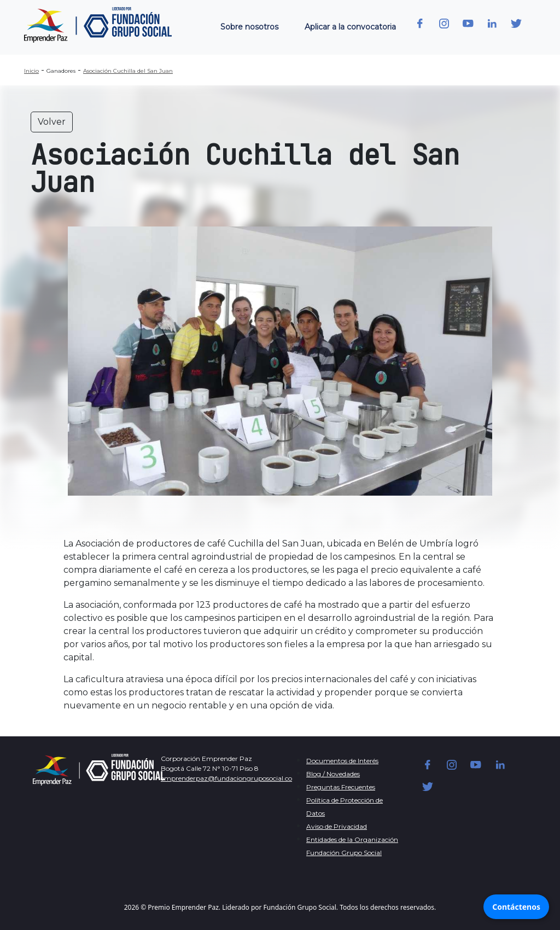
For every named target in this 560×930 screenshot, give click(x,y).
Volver (52, 122)
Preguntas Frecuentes (341, 787)
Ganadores (61, 71)
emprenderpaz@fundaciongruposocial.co (226, 778)
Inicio (31, 71)
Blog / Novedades (333, 774)
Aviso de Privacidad (337, 826)
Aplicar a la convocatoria (350, 27)
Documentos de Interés (342, 761)
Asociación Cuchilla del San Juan (128, 71)
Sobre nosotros (249, 27)
